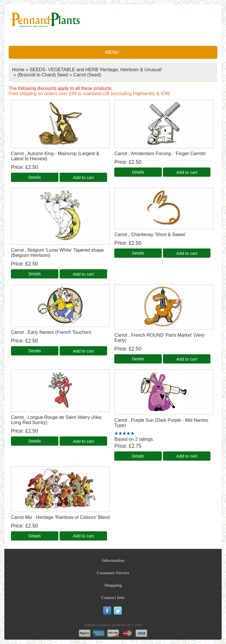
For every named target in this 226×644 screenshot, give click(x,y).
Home (18, 70)
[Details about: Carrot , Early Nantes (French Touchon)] (35, 351)
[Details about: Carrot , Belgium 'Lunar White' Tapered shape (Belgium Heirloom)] (35, 274)
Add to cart (83, 177)
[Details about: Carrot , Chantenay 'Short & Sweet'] (138, 253)
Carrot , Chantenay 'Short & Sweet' (150, 235)
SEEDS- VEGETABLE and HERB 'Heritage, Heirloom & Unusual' (96, 70)
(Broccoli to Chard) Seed (42, 75)
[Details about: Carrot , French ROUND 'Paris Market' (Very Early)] (138, 359)
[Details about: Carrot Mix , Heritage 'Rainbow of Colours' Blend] (35, 536)
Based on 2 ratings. (134, 439)
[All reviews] (124, 434)
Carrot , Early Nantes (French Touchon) (51, 332)
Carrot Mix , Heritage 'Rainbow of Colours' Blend (60, 517)
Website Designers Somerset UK (108, 625)
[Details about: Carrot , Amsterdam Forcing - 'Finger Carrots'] (138, 172)
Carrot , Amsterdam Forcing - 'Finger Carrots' (160, 154)
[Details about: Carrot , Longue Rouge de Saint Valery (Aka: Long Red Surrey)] (35, 441)
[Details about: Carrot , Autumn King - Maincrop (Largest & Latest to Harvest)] (35, 177)
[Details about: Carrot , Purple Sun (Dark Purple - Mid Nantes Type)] (138, 456)
